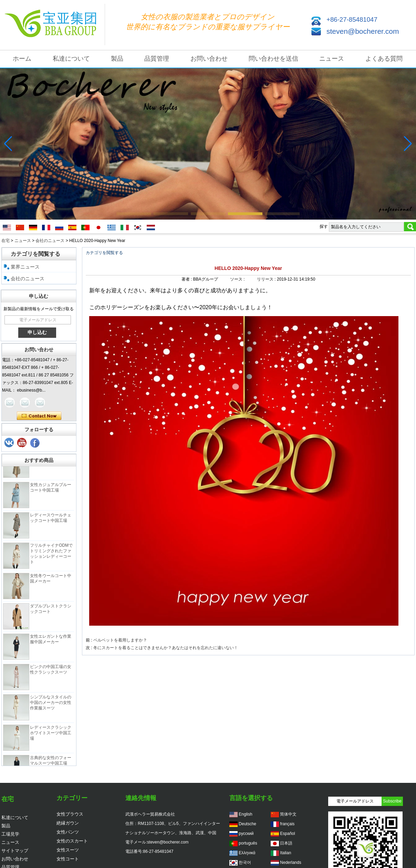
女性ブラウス (70, 814)
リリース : (267, 279)
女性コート (68, 859)
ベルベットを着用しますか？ (120, 640)
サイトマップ (15, 851)
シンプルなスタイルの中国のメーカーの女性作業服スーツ (51, 706)
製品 (117, 59)
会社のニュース (50, 241)
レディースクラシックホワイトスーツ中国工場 (51, 736)
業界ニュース (25, 267)
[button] (134, 214)
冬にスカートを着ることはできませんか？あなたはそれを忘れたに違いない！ (166, 648)
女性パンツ (68, 832)
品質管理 (157, 59)
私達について (71, 59)
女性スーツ (68, 850)
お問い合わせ (209, 59)
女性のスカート (72, 841)
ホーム (22, 59)
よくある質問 (384, 59)
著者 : (187, 279)
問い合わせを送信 (273, 59)
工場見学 (10, 834)
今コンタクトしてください (39, 416)
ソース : (238, 279)
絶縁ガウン (68, 823)
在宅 (6, 241)
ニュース (332, 59)
